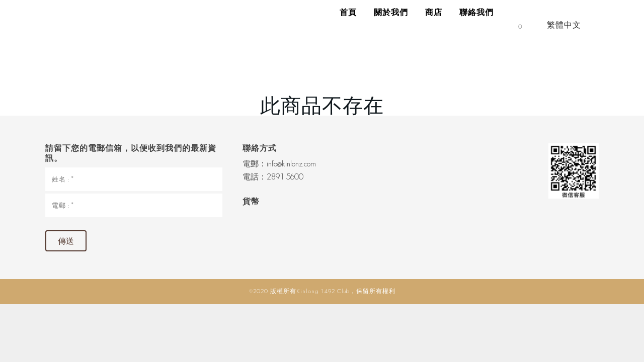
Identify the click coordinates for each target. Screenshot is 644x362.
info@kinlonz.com (291, 164)
